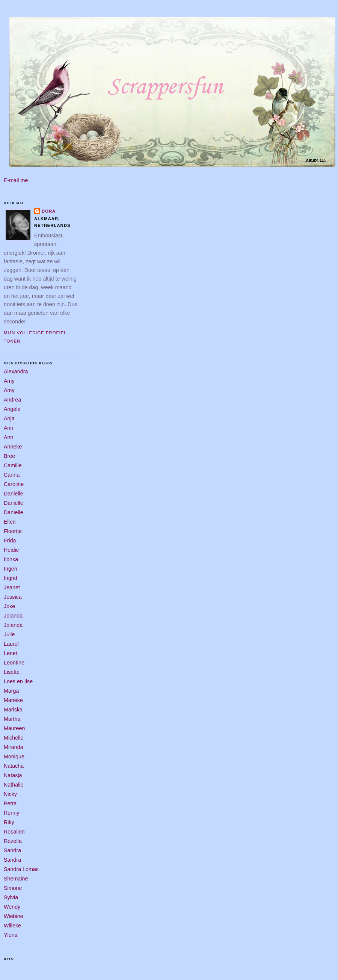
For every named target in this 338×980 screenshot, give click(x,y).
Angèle (12, 409)
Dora (49, 211)
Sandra (12, 850)
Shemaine (16, 879)
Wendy (12, 907)
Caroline (14, 484)
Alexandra (16, 371)
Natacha (14, 766)
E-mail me (16, 180)
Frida (10, 541)
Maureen (14, 728)
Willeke (12, 926)
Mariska (13, 710)
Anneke (13, 447)
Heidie (11, 550)
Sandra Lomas (21, 869)
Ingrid (11, 578)
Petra (10, 803)
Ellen (10, 522)
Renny (11, 813)
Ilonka (11, 559)
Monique (14, 757)
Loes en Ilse (18, 681)
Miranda (14, 747)
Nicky (10, 794)
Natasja (13, 775)
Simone (13, 888)
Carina (12, 475)
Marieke (13, 700)
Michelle (14, 738)
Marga (11, 691)
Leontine (14, 663)
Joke (9, 606)
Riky (9, 822)
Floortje (13, 531)
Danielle (14, 494)
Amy (9, 381)
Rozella (13, 841)
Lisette (12, 672)
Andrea (12, 400)
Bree (9, 456)
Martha (12, 719)
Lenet (11, 653)
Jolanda (13, 616)
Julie (9, 634)
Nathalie (14, 785)
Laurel (11, 644)
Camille (13, 465)
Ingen (11, 569)
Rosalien (14, 832)
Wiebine (14, 916)
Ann (8, 428)
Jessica (13, 597)
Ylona (11, 935)
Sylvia (11, 897)
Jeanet (12, 587)
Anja (9, 418)
